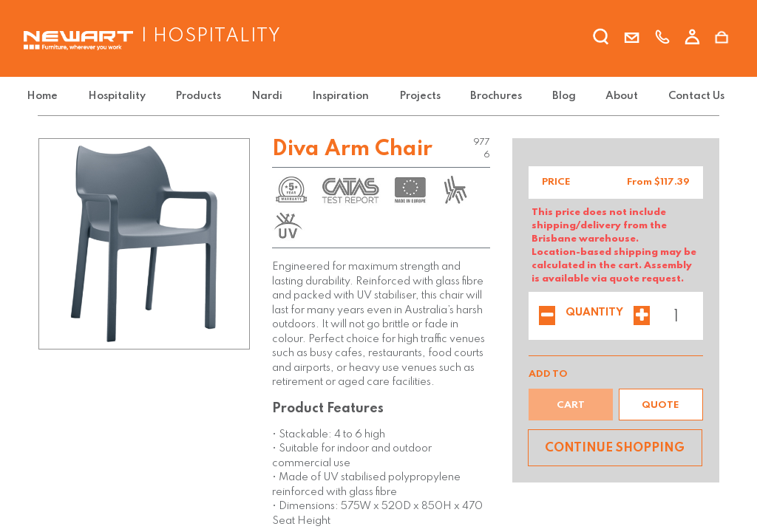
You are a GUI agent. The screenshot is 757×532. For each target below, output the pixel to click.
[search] (602, 39)
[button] (661, 405)
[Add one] (642, 317)
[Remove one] (547, 317)
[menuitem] (56, 96)
